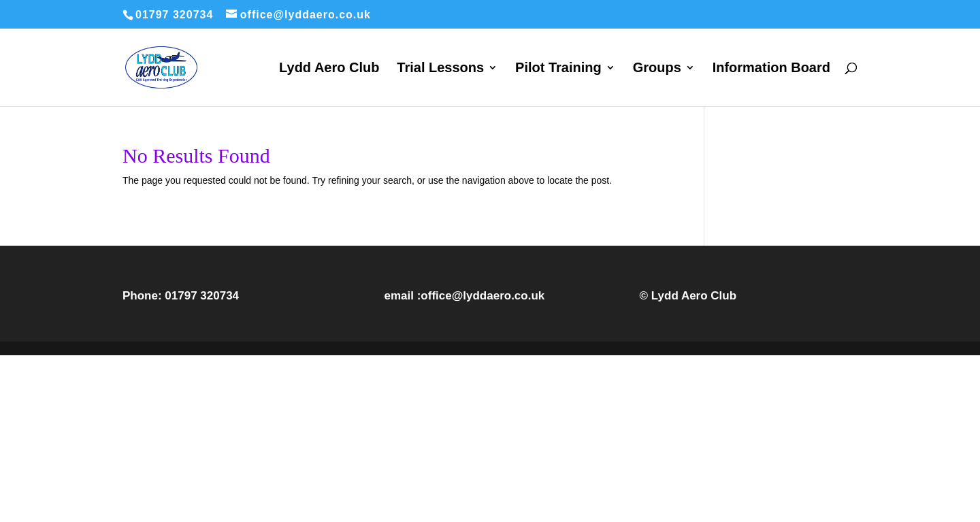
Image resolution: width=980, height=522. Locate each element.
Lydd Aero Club (329, 69)
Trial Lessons (440, 69)
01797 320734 (202, 296)
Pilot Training (558, 69)
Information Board (771, 69)
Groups (657, 69)
